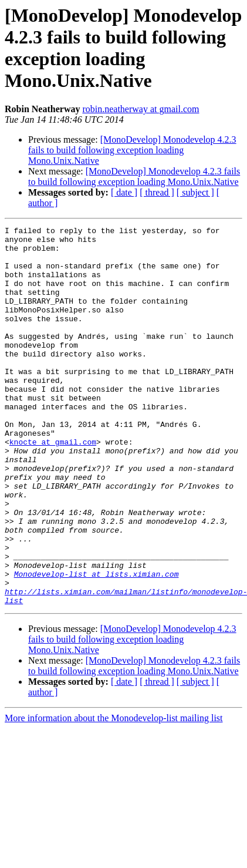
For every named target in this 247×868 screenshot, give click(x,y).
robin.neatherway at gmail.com (141, 109)
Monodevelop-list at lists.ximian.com (97, 644)
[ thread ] (157, 192)
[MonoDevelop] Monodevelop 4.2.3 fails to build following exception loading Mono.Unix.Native (132, 150)
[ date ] (124, 192)
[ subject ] (195, 192)
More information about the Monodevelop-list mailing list (114, 794)
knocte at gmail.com (53, 486)
